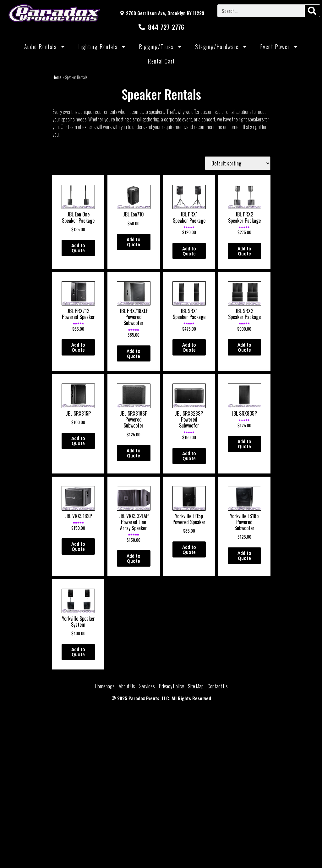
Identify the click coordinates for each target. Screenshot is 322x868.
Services (147, 686)
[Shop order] (238, 163)
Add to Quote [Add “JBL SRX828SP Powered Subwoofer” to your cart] (189, 456)
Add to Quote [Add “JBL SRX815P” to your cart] (78, 441)
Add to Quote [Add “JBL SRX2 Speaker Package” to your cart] (244, 347)
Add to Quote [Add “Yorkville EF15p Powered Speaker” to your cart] (189, 550)
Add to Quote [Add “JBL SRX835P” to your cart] (244, 444)
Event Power (279, 47)
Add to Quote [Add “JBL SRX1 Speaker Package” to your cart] (189, 347)
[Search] (312, 11)
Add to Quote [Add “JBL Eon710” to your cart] (134, 242)
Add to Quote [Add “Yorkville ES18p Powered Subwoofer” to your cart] (244, 556)
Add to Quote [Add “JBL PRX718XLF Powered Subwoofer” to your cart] (134, 354)
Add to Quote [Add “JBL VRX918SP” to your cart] (78, 546)
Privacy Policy (171, 686)
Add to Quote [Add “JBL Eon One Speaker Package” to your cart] (78, 248)
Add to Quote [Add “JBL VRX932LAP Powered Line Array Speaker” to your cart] (134, 558)
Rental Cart (161, 61)
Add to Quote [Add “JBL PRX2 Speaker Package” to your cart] (244, 251)
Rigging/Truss (161, 47)
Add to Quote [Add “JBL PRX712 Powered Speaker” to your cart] (78, 347)
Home (57, 77)
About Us (127, 686)
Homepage (105, 686)
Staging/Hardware (221, 47)
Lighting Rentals (102, 47)
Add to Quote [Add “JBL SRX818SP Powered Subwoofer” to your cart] (134, 453)
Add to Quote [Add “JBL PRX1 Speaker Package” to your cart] (189, 251)
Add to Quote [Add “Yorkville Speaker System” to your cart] (78, 652)
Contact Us (218, 686)
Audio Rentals (45, 47)
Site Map (196, 686)
